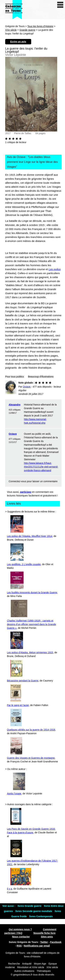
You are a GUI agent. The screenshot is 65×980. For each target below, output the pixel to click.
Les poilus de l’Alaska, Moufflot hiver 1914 (30, 536)
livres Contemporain (41, 916)
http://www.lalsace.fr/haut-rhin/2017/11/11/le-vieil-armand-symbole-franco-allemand (41, 467)
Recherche (14, 964)
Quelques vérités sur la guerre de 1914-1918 (31, 730)
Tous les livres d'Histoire (40, 26)
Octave (13, 434)
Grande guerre (27, 30)
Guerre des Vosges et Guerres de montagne (31, 758)
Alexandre (15, 405)
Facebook (56, 942)
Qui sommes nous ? (20, 929)
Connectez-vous (17, 481)
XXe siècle (11, 30)
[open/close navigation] (60, 5)
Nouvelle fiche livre (45, 933)
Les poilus (55, 269)
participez (26, 492)
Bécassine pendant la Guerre (23, 681)
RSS (19, 946)
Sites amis (47, 937)
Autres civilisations (25, 971)
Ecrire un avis (18, 42)
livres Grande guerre (30, 906)
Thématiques (44, 971)
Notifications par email (37, 946)
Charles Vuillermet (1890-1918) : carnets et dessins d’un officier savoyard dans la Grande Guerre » (31, 624)
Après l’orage (14, 794)
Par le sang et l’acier (18, 705)
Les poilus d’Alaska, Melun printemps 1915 (30, 652)
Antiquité (27, 964)
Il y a (10, 889)
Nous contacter (21, 937)
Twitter (44, 942)
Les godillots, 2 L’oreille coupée (24, 564)
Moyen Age (40, 964)
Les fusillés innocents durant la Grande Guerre (32, 592)
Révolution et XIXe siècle (31, 967)
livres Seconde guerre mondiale (34, 911)
